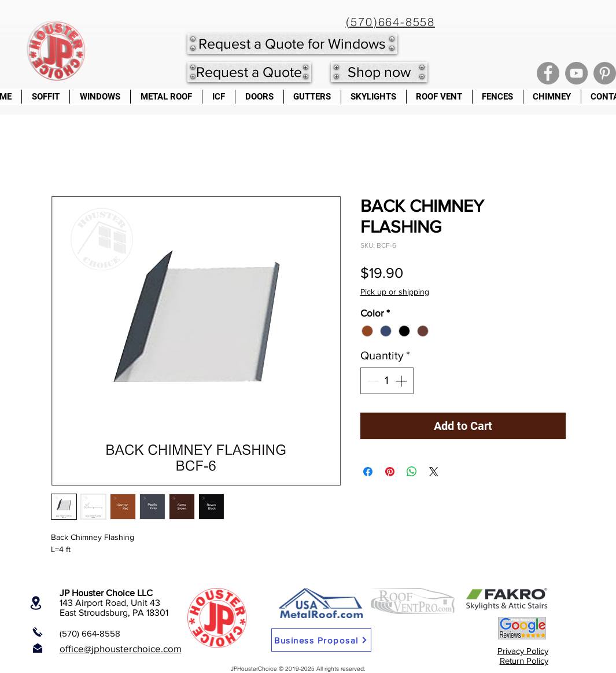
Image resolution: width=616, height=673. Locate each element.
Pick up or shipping (395, 292)
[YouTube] (576, 73)
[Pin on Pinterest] (390, 472)
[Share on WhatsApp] (412, 472)
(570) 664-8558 (90, 633)
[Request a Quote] (249, 72)
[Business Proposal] (321, 640)
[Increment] (402, 381)
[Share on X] (434, 472)
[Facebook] (548, 73)
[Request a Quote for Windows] (292, 44)
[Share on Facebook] (368, 472)
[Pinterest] (605, 73)
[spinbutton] (387, 381)
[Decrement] (372, 381)
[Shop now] (379, 72)
